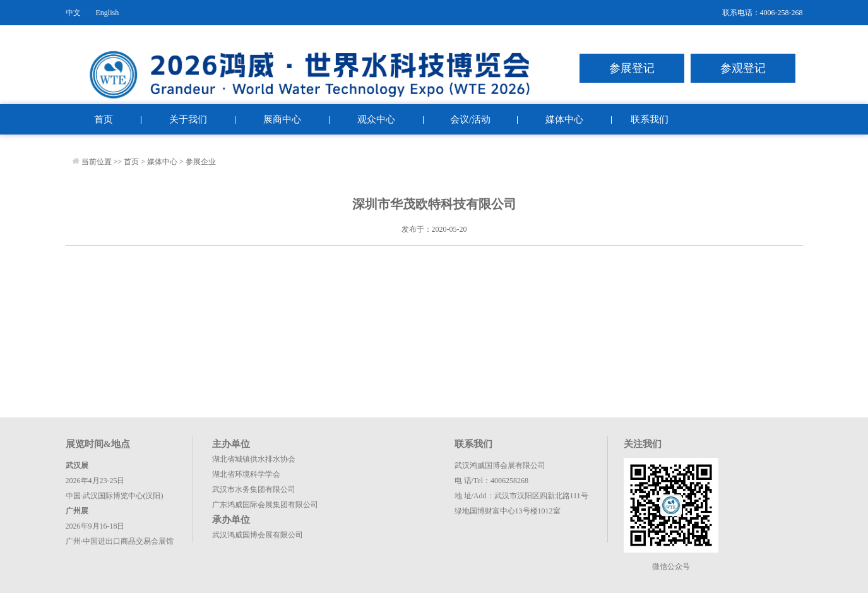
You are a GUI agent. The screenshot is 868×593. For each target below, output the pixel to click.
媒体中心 (564, 119)
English (108, 13)
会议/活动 (470, 119)
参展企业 (201, 162)
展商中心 (282, 119)
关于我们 (188, 119)
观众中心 (376, 119)
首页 (104, 119)
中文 (73, 13)
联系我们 (650, 119)
